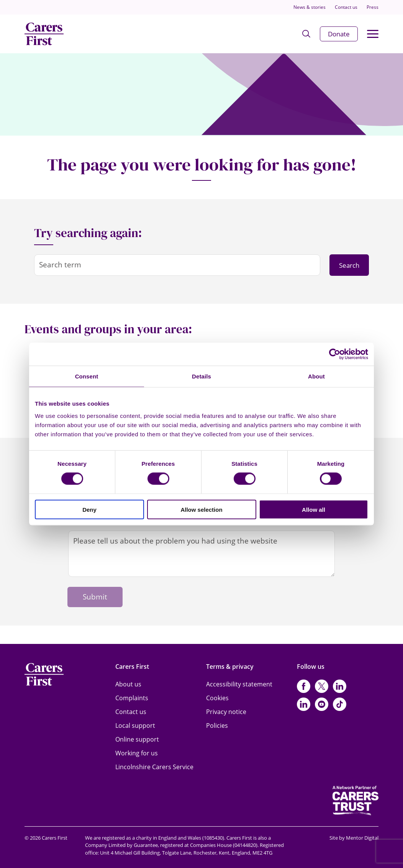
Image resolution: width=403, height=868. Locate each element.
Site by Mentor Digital (354, 838)
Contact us (346, 7)
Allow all (314, 509)
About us (128, 684)
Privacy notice (226, 712)
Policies (217, 726)
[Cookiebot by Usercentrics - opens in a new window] (335, 354)
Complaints (132, 698)
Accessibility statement (239, 684)
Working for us (137, 753)
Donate (339, 34)
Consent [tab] (87, 376)
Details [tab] (202, 376)
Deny (89, 509)
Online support (137, 739)
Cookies (217, 698)
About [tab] (316, 376)
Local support (135, 726)
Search (349, 265)
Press (373, 7)
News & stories (310, 7)
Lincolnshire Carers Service (154, 767)
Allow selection (201, 509)
